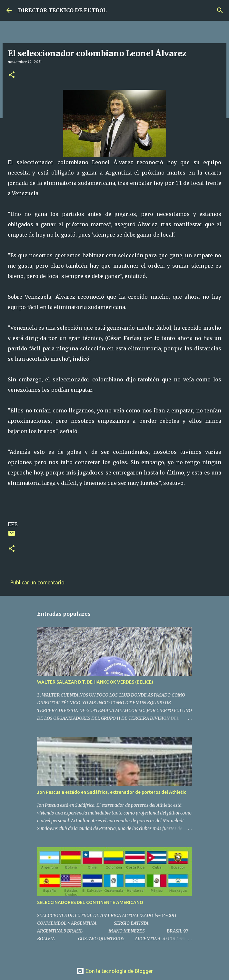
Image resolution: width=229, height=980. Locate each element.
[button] (12, 75)
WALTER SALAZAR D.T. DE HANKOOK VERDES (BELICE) (95, 682)
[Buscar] (220, 10)
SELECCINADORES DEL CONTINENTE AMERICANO (90, 902)
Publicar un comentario (37, 582)
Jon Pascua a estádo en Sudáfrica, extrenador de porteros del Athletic (112, 792)
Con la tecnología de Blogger (115, 971)
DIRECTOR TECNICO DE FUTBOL (62, 10)
